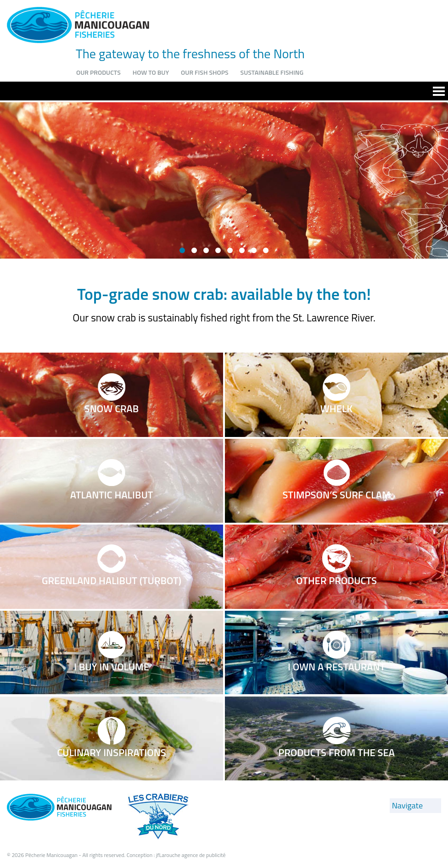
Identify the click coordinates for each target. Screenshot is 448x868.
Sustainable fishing (272, 72)
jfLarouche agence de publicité (191, 855)
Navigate (407, 805)
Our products (98, 72)
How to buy (151, 72)
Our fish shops (204, 72)
